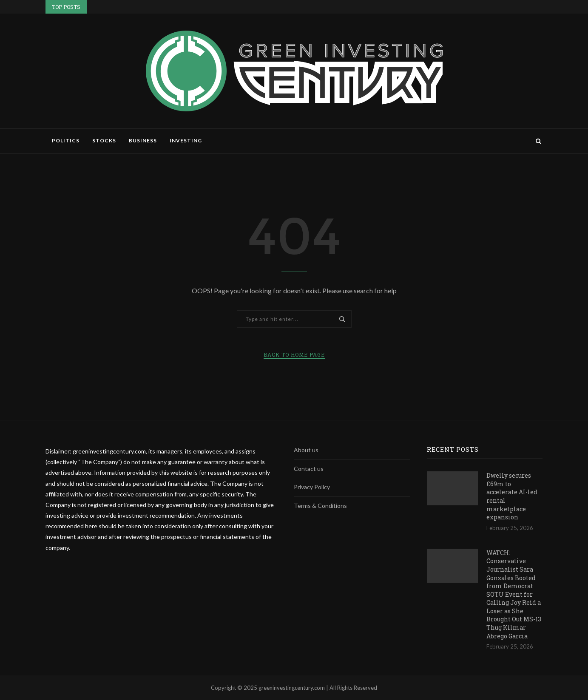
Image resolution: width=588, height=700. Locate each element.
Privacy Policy (312, 487)
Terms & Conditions (320, 506)
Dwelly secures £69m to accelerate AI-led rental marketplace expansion (512, 496)
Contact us (309, 469)
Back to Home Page (294, 354)
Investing (186, 140)
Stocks (104, 140)
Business (143, 140)
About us (306, 450)
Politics (66, 140)
